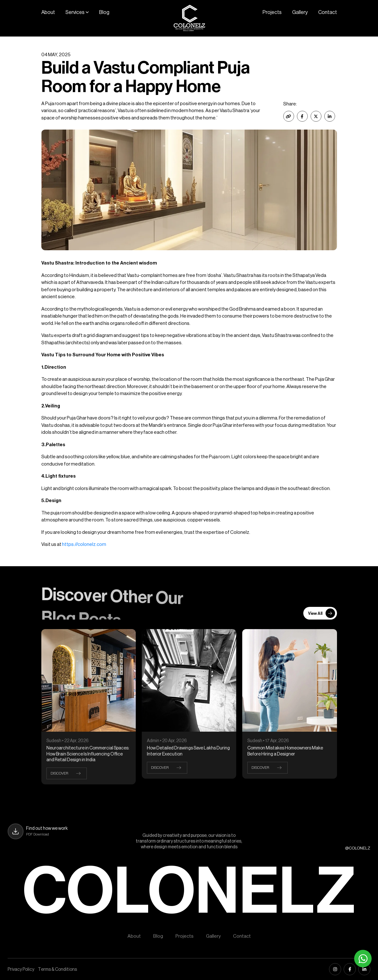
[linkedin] (364, 969)
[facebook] (350, 969)
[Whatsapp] (363, 959)
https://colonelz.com (84, 544)
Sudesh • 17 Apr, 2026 (268, 741)
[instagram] (335, 969)
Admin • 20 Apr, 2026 (167, 741)
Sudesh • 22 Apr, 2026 (68, 741)
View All (322, 613)
